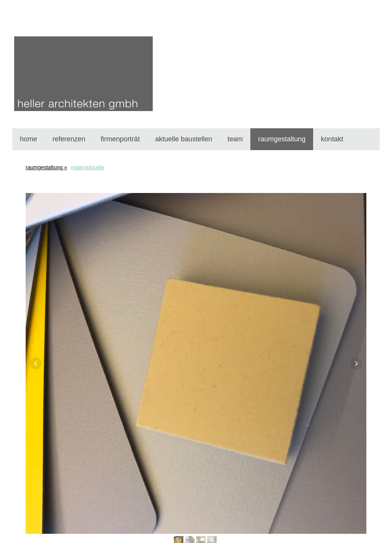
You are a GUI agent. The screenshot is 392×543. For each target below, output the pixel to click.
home (29, 139)
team (235, 139)
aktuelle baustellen (184, 139)
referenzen (69, 139)
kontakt (332, 139)
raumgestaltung (282, 139)
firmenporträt (120, 139)
